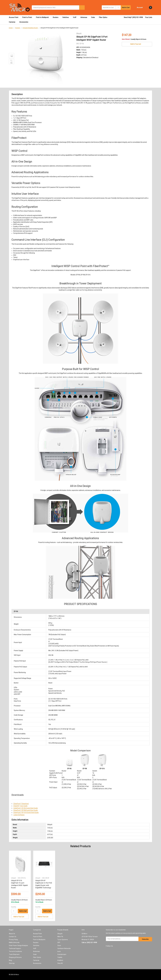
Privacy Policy (13, 940)
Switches (67, 17)
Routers (57, 17)
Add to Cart (126, 8)
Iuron (59, 951)
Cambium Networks (64, 948)
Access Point (15, 17)
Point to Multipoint (43, 17)
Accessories (25, 22)
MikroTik (60, 937)
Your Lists (149, 17)
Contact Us (13, 937)
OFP (59, 943)
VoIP (76, 17)
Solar (94, 17)
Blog (10, 960)
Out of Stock (134, 39)
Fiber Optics (104, 17)
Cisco (59, 945)
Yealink (60, 957)
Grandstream (62, 954)
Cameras (13, 22)
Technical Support (15, 948)
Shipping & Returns (15, 957)
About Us (12, 934)
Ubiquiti (60, 934)
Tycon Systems (63, 940)
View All (60, 963)
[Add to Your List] (20, 917)
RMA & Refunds (14, 943)
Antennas (85, 17)
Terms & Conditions (15, 951)
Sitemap (12, 963)
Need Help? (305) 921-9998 (133, 17)
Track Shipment (14, 954)
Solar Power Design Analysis (18, 945)
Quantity (14, 907)
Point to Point (28, 17)
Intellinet (60, 960)
